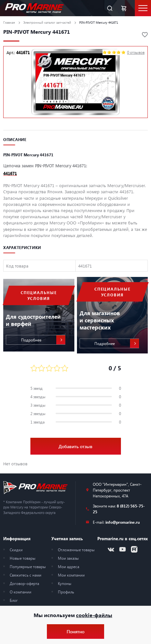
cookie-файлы (94, 615)
